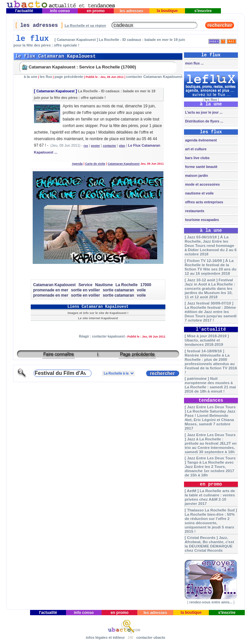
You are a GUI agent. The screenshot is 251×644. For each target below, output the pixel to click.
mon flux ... (194, 63)
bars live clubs (197, 158)
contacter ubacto (151, 637)
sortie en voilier (85, 290)
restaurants (194, 211)
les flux (46, 77)
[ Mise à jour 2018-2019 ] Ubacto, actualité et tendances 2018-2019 (207, 340)
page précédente (69, 77)
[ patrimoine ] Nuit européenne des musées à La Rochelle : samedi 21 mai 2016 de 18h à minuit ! (210, 385)
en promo (96, 11)
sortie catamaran (118, 290)
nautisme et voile (199, 193)
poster (95, 146)
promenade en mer (50, 290)
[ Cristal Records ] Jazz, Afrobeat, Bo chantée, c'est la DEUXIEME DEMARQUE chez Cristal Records (209, 544)
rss (86, 146)
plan (122, 146)
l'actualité (24, 11)
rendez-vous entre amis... (211, 602)
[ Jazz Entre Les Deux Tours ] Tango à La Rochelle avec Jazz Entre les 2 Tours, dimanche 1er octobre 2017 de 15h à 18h (210, 466)
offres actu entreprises (203, 202)
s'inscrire (203, 11)
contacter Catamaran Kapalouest (154, 77)
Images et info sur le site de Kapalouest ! (98, 313)
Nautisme (104, 285)
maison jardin (196, 175)
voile (141, 290)
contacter (110, 146)
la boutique (167, 11)
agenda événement (200, 140)
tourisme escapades (201, 220)
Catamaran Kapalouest (55, 91)
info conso (60, 11)
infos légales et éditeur (105, 637)
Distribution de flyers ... (204, 121)
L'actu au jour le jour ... (203, 112)
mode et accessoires (202, 184)
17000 (146, 285)
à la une (31, 77)
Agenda (77, 164)
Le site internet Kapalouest (98, 318)
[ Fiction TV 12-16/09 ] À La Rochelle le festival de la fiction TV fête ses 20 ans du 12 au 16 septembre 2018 (210, 267)
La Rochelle (126, 285)
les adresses (132, 11)
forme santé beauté (201, 167)
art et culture (195, 149)
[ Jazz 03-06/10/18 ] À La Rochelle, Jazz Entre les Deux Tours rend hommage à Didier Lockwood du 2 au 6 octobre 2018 (211, 245)
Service (85, 285)
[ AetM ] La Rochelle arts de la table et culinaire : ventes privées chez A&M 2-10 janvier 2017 (210, 497)
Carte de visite (95, 164)
